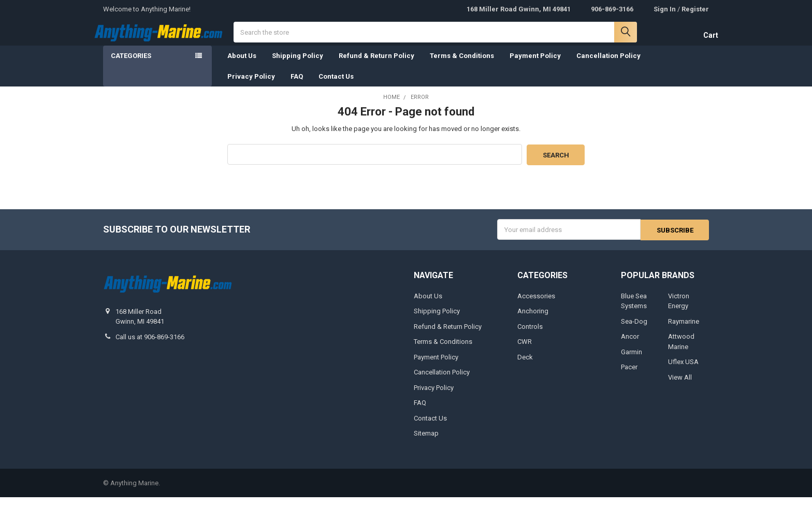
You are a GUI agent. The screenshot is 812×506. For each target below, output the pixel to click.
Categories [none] (131, 65)
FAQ (297, 86)
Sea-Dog (634, 330)
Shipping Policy (298, 65)
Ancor (630, 345)
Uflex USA (683, 371)
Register (695, 9)
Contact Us (336, 86)
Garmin (632, 361)
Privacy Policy (251, 86)
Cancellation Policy (608, 65)
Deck (525, 366)
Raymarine (684, 330)
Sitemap (426, 442)
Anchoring (533, 320)
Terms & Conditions (462, 65)
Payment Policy (535, 65)
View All (680, 386)
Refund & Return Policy (376, 65)
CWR (525, 350)
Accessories (536, 305)
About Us (242, 65)
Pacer (629, 376)
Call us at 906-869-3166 (150, 346)
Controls (530, 335)
